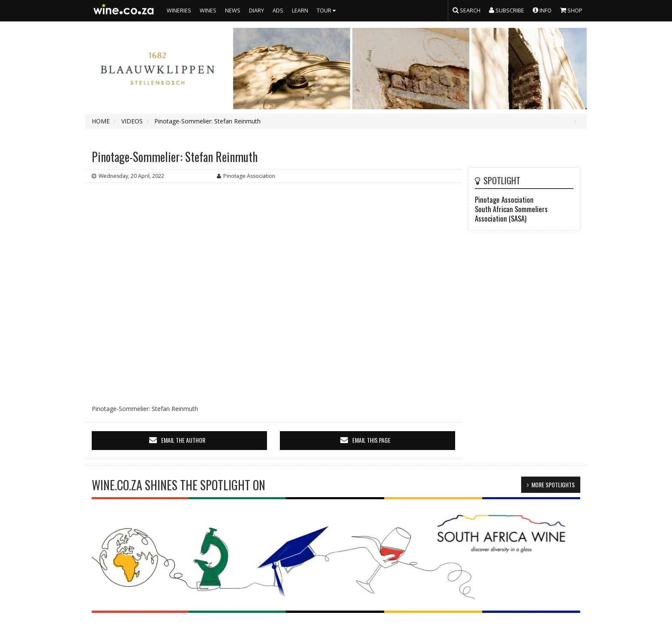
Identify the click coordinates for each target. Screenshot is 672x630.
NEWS (233, 10)
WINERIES (179, 10)
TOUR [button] (327, 10)
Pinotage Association (504, 199)
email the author (183, 440)
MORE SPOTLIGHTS (553, 484)
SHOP (571, 10)
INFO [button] (542, 10)
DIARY (256, 10)
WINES (208, 10)
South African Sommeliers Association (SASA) (511, 214)
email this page (371, 440)
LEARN (300, 10)
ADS (278, 10)
